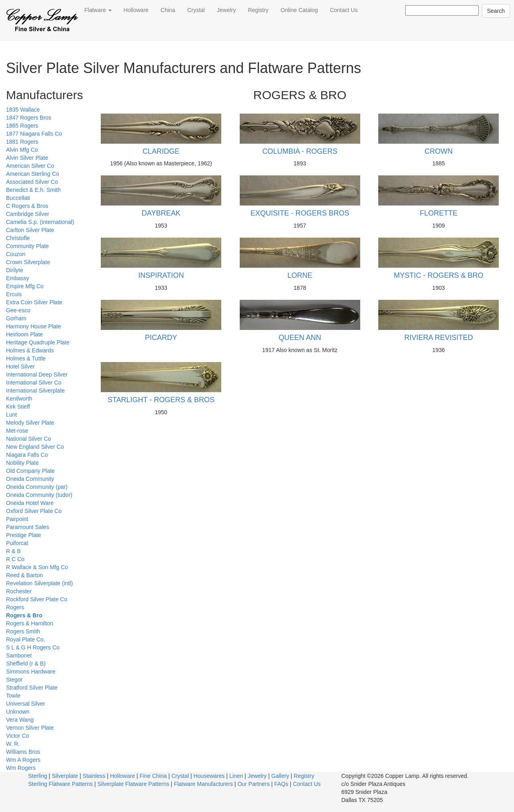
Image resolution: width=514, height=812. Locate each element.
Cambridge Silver (28, 214)
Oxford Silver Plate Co (34, 511)
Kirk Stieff (18, 407)
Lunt (11, 415)
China (168, 10)
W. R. (13, 744)
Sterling (38, 776)
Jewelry (226, 10)
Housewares (209, 776)
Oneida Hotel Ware (30, 503)
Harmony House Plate (34, 326)
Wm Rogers (21, 768)
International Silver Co (34, 383)
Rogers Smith (23, 631)
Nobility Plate (22, 463)
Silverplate (65, 776)
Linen (236, 776)
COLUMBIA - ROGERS (300, 151)
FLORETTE (439, 213)
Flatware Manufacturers (203, 784)
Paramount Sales (28, 527)
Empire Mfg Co (25, 286)
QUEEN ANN (300, 338)
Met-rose (17, 431)
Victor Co (17, 736)
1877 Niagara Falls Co (34, 134)
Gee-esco (18, 310)
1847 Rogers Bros (29, 118)
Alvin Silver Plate (27, 158)
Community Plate (28, 246)
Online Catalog (299, 10)
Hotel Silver (20, 366)
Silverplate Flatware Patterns (134, 784)
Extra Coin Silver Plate (34, 302)
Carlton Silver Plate (30, 230)
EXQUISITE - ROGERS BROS (300, 213)
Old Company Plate (30, 471)
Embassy (18, 278)
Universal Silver (25, 704)
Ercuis (14, 294)
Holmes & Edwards (30, 350)
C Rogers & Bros (27, 206)
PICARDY (161, 338)
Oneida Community (30, 479)
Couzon (16, 254)
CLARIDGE (161, 151)
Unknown (18, 712)
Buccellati (18, 198)
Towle (13, 696)
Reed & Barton (24, 575)
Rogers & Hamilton (30, 623)
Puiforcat (17, 543)
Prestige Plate (23, 535)
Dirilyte (15, 270)
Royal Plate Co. (25, 639)
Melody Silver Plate (30, 423)
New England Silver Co (35, 447)
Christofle (18, 238)
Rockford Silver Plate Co (37, 599)
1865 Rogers (22, 126)
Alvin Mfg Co (22, 150)
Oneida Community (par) (37, 487)
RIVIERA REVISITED (439, 338)
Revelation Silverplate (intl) (40, 583)
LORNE (300, 275)
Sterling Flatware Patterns (60, 784)
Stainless (94, 776)
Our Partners (253, 784)
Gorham (16, 318)
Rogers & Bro (24, 615)
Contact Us (344, 10)
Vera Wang (20, 720)
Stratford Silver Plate (32, 688)
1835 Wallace (23, 110)
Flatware (98, 10)
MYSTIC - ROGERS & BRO (439, 275)
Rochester (19, 591)
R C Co (15, 559)
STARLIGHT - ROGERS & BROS (161, 400)
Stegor (14, 680)
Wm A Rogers (23, 760)
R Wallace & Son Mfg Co (37, 567)
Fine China (153, 776)
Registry (258, 10)
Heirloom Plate (24, 334)
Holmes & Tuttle (26, 358)
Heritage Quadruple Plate (38, 342)
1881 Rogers (22, 142)
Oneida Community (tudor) (39, 495)
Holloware (136, 10)
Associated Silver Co (32, 182)
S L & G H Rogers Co (33, 647)
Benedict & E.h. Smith (33, 190)
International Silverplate (35, 391)
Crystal (196, 10)
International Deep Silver (37, 374)
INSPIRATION (161, 275)
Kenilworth (19, 399)
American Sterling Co (33, 174)
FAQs (281, 784)
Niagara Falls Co (27, 455)
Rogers (15, 607)
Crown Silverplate (28, 262)
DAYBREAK (161, 213)
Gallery (280, 776)
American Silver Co (30, 166)
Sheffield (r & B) (26, 663)
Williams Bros (23, 752)
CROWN (439, 151)
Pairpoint (17, 519)
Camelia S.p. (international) (40, 222)
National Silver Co (29, 439)
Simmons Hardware (31, 672)
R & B (13, 551)
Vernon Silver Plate (30, 728)
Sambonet (19, 655)
